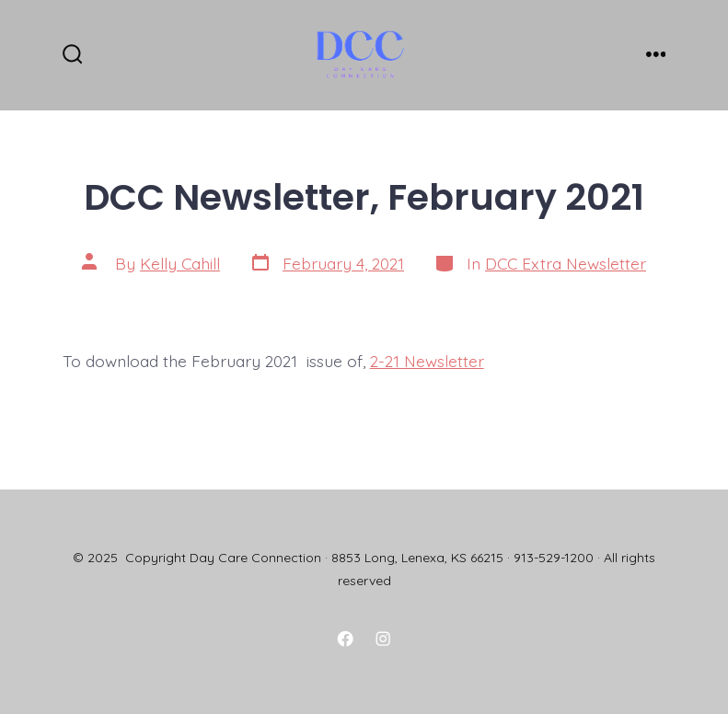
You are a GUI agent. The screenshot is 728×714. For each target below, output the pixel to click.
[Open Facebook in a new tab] (345, 639)
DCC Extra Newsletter (566, 263)
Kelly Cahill (180, 263)
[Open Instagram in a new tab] (383, 639)
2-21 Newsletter (427, 361)
